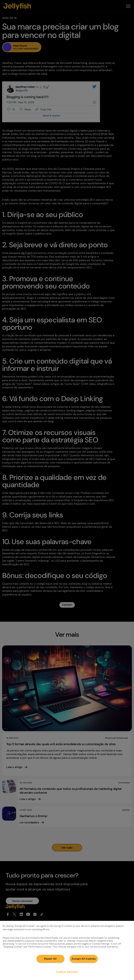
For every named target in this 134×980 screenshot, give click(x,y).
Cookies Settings (67, 972)
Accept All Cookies (84, 959)
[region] (67, 950)
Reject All (50, 959)
